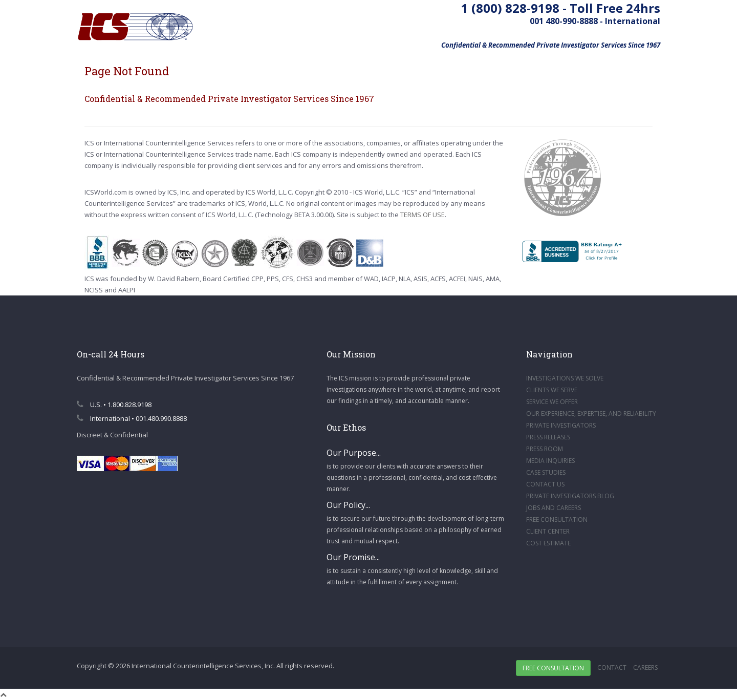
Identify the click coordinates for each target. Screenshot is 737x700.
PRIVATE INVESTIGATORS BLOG (570, 496)
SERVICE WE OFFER (552, 402)
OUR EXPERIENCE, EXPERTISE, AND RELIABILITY (591, 413)
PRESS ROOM (545, 449)
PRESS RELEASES (548, 437)
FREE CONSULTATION (557, 519)
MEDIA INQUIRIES (550, 461)
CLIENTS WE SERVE (552, 390)
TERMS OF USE (422, 215)
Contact (612, 667)
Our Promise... (353, 557)
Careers (645, 667)
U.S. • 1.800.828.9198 (114, 405)
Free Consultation (553, 668)
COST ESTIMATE (548, 543)
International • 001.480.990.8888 (132, 418)
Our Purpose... (354, 453)
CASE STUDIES (546, 472)
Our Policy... (348, 505)
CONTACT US (545, 484)
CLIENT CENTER (548, 531)
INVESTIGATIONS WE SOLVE (565, 378)
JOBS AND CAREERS (554, 508)
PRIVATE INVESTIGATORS (561, 425)
